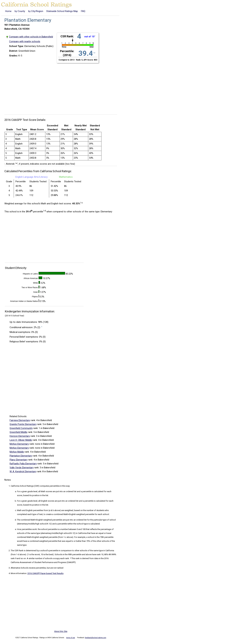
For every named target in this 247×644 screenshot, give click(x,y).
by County (20, 11)
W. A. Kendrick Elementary (23, 471)
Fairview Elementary (20, 420)
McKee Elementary (19, 444)
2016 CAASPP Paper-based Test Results (45, 573)
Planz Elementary (19, 460)
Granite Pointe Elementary (23, 424)
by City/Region (36, 11)
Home (8, 11)
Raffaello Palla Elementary (23, 464)
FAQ (83, 11)
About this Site (61, 631)
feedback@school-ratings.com (96, 638)
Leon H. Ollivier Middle (21, 440)
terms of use (71, 638)
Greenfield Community (21, 428)
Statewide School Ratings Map (62, 11)
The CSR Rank (17, 551)
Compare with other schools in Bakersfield (31, 37)
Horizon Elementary (20, 436)
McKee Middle (17, 452)
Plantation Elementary (21, 456)
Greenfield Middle (18, 432)
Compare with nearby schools (25, 41)
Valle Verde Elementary (22, 468)
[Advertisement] (62, 87)
